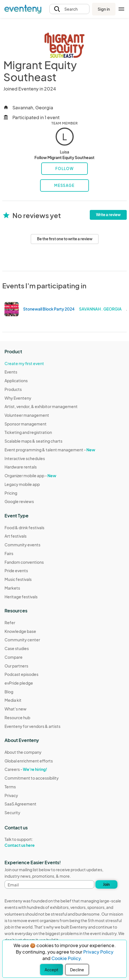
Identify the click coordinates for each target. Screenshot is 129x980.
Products (13, 389)
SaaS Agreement (20, 804)
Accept (52, 970)
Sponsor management (26, 424)
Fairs (9, 553)
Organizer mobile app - (30, 476)
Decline (77, 970)
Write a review (108, 215)
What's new (16, 709)
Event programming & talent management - (50, 450)
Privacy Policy (98, 952)
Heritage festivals (21, 597)
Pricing (11, 493)
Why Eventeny (18, 398)
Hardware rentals (21, 467)
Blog (9, 692)
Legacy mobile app (22, 484)
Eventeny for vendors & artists (32, 726)
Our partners (16, 666)
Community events (22, 545)
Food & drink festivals (24, 528)
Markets (12, 588)
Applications (16, 381)
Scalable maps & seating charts (33, 441)
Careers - (26, 769)
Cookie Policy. (67, 958)
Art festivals (16, 536)
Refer (10, 623)
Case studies (17, 648)
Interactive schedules (25, 458)
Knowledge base (20, 631)
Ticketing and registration (28, 432)
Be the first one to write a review (65, 239)
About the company (23, 752)
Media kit (13, 700)
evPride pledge (19, 683)
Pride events (16, 571)
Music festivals (18, 579)
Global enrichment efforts (29, 761)
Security (12, 812)
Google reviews (19, 501)
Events (11, 372)
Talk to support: (32, 842)
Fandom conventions (24, 562)
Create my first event (24, 363)
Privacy (11, 795)
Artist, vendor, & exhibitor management (41, 406)
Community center (22, 640)
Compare (14, 657)
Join (106, 884)
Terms (10, 787)
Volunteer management (27, 415)
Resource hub (17, 718)
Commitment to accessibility (32, 778)
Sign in (104, 9)
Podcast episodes (21, 674)
